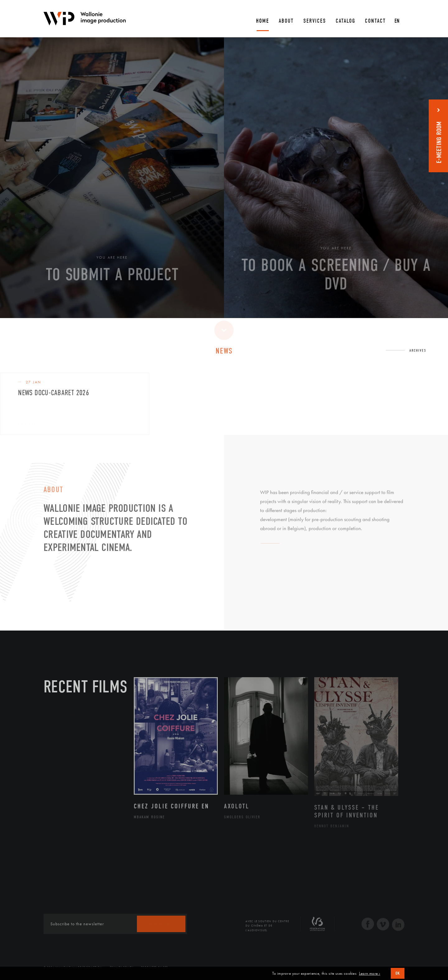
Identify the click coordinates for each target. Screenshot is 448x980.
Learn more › (370, 973)
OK (398, 973)
